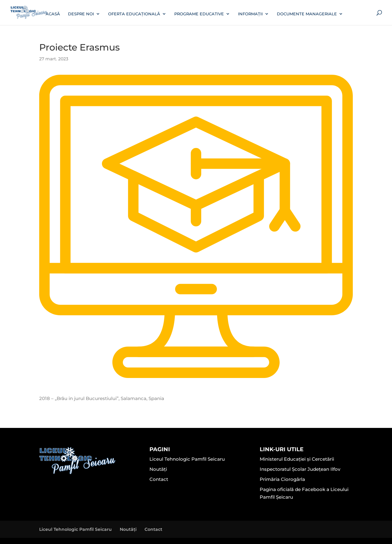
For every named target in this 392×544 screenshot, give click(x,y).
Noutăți (158, 469)
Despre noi (81, 14)
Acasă (53, 14)
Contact (159, 479)
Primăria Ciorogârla (282, 479)
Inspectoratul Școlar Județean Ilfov (300, 469)
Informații (250, 14)
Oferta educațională (134, 14)
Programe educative (199, 14)
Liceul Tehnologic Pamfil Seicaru (187, 459)
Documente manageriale (307, 14)
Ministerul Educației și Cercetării (297, 459)
